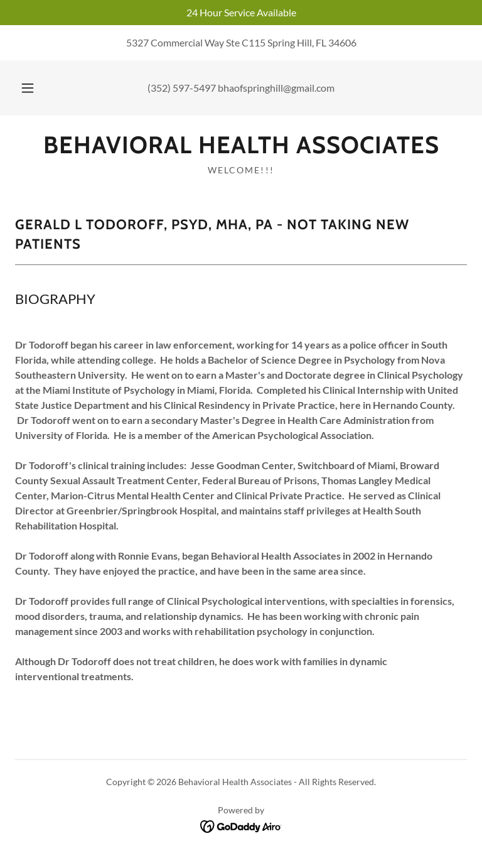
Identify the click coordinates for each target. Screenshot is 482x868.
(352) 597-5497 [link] (182, 88)
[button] (35, 88)
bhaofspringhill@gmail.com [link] (276, 88)
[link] (241, 149)
